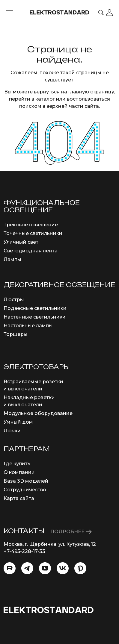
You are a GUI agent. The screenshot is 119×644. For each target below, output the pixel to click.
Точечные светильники (33, 233)
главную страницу (91, 92)
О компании (19, 472)
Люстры (14, 300)
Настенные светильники (35, 317)
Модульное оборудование (38, 413)
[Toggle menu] (10, 13)
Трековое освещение (31, 225)
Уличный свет (21, 242)
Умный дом (18, 422)
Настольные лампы (28, 326)
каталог (45, 99)
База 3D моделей (26, 481)
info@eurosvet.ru (24, 559)
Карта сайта (19, 498)
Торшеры (16, 334)
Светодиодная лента (31, 251)
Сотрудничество (25, 490)
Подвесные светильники (35, 308)
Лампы (12, 259)
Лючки (12, 431)
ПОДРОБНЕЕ (71, 532)
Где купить (17, 464)
